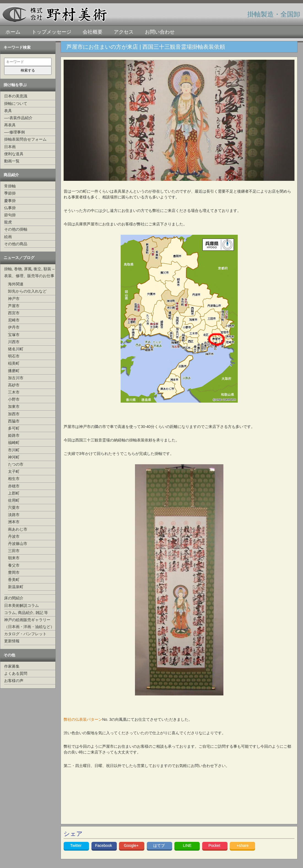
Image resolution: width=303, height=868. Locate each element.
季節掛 (10, 193)
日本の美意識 (16, 96)
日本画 (10, 147)
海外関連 (16, 284)
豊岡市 (14, 572)
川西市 (14, 342)
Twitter (76, 845)
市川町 (14, 450)
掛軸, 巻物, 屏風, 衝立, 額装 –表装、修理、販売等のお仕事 (29, 272)
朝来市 (14, 558)
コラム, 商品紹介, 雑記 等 (26, 613)
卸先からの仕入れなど (27, 291)
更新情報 (12, 641)
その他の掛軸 (16, 229)
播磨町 (14, 371)
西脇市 (14, 421)
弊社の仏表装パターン (83, 719)
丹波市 (14, 536)
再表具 (10, 125)
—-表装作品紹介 (18, 118)
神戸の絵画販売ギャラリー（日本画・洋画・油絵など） (29, 623)
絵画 (8, 237)
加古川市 (16, 378)
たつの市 (16, 464)
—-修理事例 (14, 132)
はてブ (159, 845)
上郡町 (14, 493)
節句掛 (10, 215)
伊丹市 (14, 327)
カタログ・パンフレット (25, 634)
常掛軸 (10, 186)
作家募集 (12, 666)
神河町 (14, 457)
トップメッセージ (52, 32)
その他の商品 (16, 244)
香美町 (14, 580)
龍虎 (8, 222)
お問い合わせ (160, 32)
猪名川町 (16, 349)
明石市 (14, 356)
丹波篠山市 (18, 544)
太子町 (14, 471)
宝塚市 (14, 335)
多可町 (14, 428)
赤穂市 (14, 486)
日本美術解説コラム (21, 605)
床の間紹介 (14, 598)
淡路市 (14, 515)
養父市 (14, 565)
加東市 (14, 406)
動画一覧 (12, 161)
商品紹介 (11, 175)
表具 (8, 111)
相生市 (14, 479)
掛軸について (16, 103)
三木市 (14, 392)
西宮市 (14, 313)
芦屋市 (14, 306)
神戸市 (14, 299)
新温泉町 (16, 587)
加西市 (14, 414)
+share (243, 845)
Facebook (104, 845)
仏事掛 (10, 208)
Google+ (132, 845)
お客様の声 (14, 681)
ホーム (13, 32)
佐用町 (14, 500)
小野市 (14, 399)
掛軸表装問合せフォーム (25, 139)
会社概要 (93, 32)
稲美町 (14, 363)
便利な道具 (14, 154)
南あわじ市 (18, 529)
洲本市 (14, 522)
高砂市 (14, 385)
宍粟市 (14, 507)
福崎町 (14, 443)
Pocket (215, 845)
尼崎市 (14, 320)
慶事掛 (10, 201)
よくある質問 (16, 673)
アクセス (124, 32)
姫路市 (14, 435)
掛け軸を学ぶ (15, 85)
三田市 (14, 551)
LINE (187, 845)
